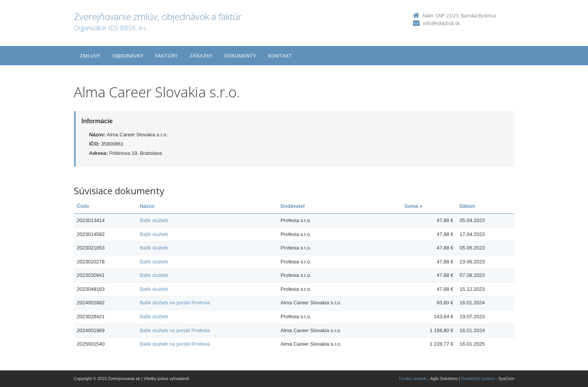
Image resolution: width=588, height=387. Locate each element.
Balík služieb (154, 220)
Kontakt (280, 56)
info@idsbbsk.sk (441, 23)
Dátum (467, 206)
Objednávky (128, 56)
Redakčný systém (478, 379)
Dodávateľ (293, 206)
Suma (413, 206)
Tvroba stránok (413, 379)
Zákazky (201, 56)
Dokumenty (240, 56)
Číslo (83, 206)
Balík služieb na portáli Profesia (175, 303)
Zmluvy (90, 56)
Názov (147, 206)
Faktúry (166, 56)
